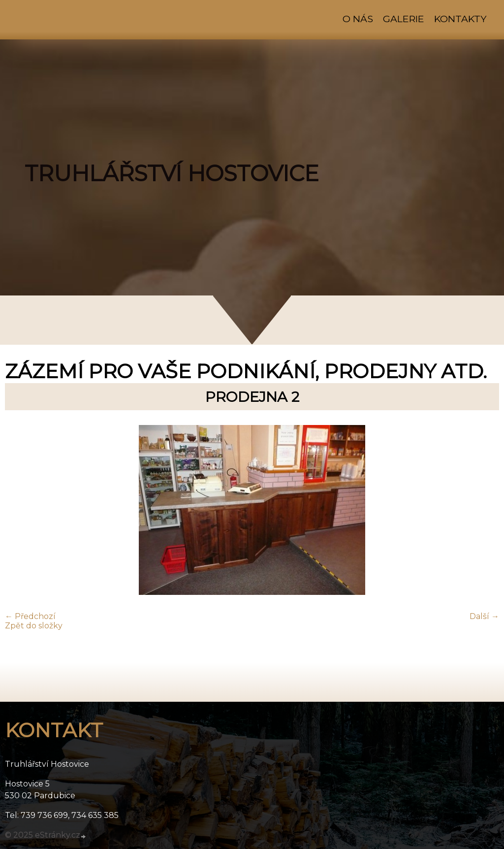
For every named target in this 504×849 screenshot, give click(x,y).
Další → (484, 616)
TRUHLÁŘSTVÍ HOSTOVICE (172, 173)
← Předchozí (30, 616)
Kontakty (460, 19)
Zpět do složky (34, 626)
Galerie (404, 19)
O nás (358, 19)
